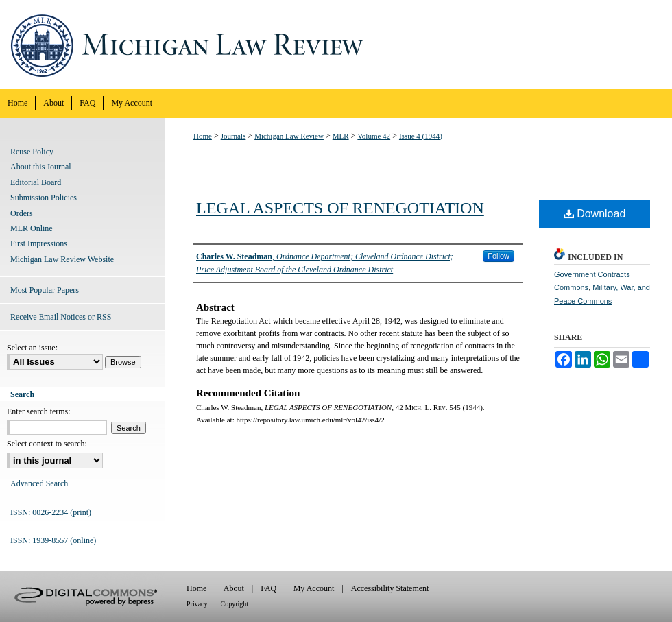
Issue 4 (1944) (421, 136)
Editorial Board (36, 182)
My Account (314, 588)
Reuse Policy (32, 152)
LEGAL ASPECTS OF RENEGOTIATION (340, 208)
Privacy (197, 604)
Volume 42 (374, 136)
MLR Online (32, 228)
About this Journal (41, 167)
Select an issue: (32, 348)
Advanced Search (39, 483)
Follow (499, 256)
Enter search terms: (39, 411)
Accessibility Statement (390, 588)
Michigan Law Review (336, 45)
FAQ (268, 588)
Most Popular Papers (45, 290)
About (234, 588)
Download (595, 214)
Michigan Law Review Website (62, 259)
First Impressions (39, 243)
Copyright (235, 604)
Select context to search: (47, 444)
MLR (341, 136)
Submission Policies (44, 198)
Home (203, 136)
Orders (22, 213)
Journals (233, 136)
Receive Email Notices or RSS (61, 317)
